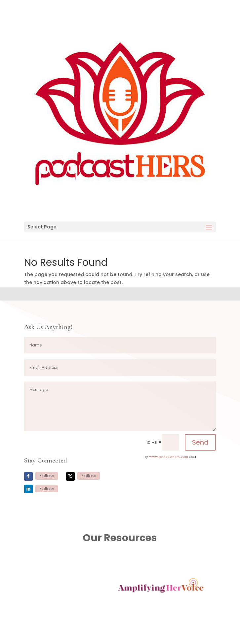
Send (200, 442)
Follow (47, 476)
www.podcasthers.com (169, 457)
